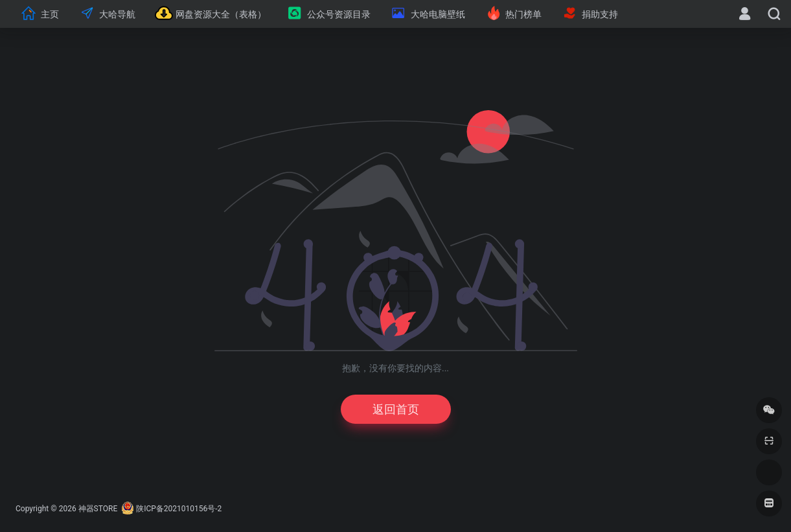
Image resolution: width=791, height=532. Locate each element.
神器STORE (98, 509)
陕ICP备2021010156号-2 (179, 509)
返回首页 (396, 409)
